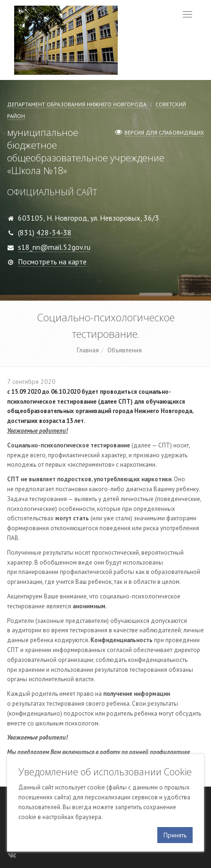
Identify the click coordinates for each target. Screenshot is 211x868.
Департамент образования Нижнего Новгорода (77, 104)
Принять (175, 835)
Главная (88, 350)
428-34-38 (54, 232)
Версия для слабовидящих (164, 132)
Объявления (125, 350)
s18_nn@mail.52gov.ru (54, 247)
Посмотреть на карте (52, 262)
